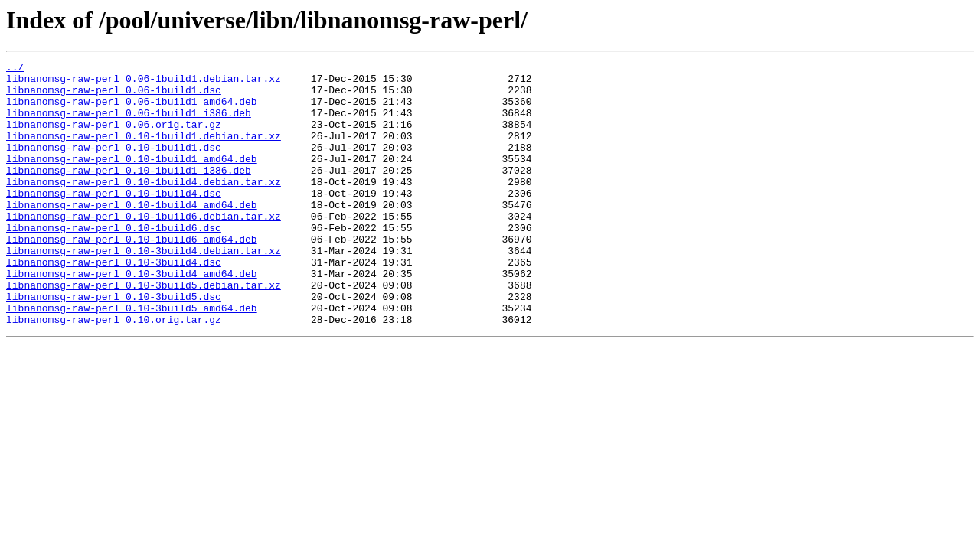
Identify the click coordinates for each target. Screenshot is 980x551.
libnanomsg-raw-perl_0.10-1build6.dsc (114, 262)
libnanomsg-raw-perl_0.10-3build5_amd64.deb (132, 358)
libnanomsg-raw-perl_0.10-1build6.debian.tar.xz (144, 248)
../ (15, 69)
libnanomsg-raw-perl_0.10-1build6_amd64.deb (132, 275)
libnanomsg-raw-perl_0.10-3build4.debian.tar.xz (144, 289)
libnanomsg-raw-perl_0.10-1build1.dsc (114, 165)
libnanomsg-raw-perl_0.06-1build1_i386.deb (129, 124)
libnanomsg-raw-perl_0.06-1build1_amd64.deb (132, 110)
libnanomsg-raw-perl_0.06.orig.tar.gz (114, 138)
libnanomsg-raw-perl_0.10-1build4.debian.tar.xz (144, 207)
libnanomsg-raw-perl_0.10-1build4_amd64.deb (132, 234)
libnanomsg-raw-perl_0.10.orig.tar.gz (114, 372)
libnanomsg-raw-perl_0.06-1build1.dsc (114, 96)
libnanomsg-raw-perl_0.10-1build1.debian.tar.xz (144, 152)
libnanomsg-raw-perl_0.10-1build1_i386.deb (129, 193)
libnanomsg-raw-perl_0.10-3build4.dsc (114, 303)
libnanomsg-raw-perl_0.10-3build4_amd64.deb (132, 317)
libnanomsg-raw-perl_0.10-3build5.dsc (114, 344)
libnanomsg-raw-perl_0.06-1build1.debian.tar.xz (144, 83)
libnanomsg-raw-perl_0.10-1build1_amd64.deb (132, 179)
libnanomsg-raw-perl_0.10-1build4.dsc (114, 220)
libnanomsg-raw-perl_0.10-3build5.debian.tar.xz (144, 331)
